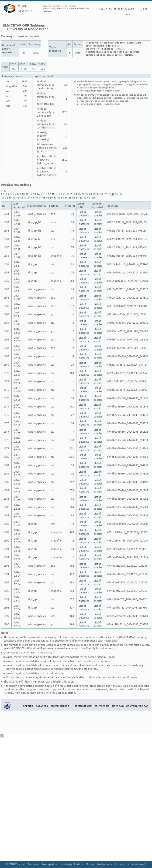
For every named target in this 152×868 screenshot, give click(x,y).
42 (21, 197)
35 (117, 194)
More (144, 9)
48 (44, 197)
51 (55, 197)
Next (94, 197)
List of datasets (84, 214)
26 (83, 194)
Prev (4, 190)
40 (14, 197)
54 (66, 197)
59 (85, 197)
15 (42, 194)
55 (70, 197)
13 (35, 194)
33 (109, 194)
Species (28, 706)
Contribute (116, 9)
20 (61, 194)
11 (27, 194)
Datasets (42, 706)
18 (53, 194)
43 (25, 197)
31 (102, 194)
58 (81, 197)
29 (94, 194)
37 (3, 197)
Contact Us (102, 706)
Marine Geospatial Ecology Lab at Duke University (70, 864)
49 (48, 197)
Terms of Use (83, 706)
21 (64, 194)
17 (49, 194)
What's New (130, 10)
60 (89, 197)
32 (105, 194)
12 (31, 194)
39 (10, 197)
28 (90, 194)
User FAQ (118, 706)
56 (74, 197)
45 (33, 197)
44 (29, 197)
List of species (98, 214)
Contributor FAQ (137, 706)
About (103, 9)
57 (77, 197)
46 (36, 197)
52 (59, 197)
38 (7, 197)
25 (79, 194)
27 (87, 194)
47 (40, 197)
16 (46, 194)
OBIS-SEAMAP (25, 8)
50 (51, 197)
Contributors (60, 706)
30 (98, 194)
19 (57, 194)
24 (76, 194)
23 (72, 194)
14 (38, 194)
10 (23, 194)
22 (68, 194)
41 (18, 197)
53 (62, 197)
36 (120, 194)
